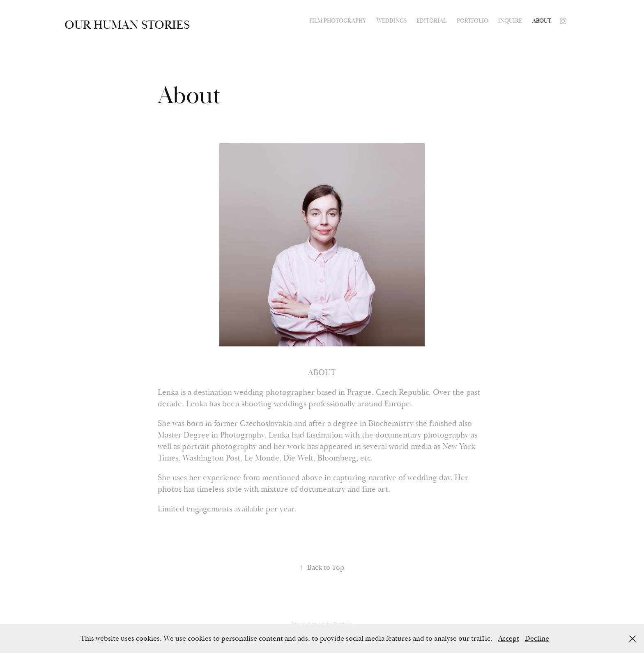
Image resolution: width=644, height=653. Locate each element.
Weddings (392, 21)
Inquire (510, 21)
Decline (537, 638)
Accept (509, 638)
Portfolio (473, 21)
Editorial (431, 21)
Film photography (338, 21)
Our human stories (127, 25)
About (542, 21)
